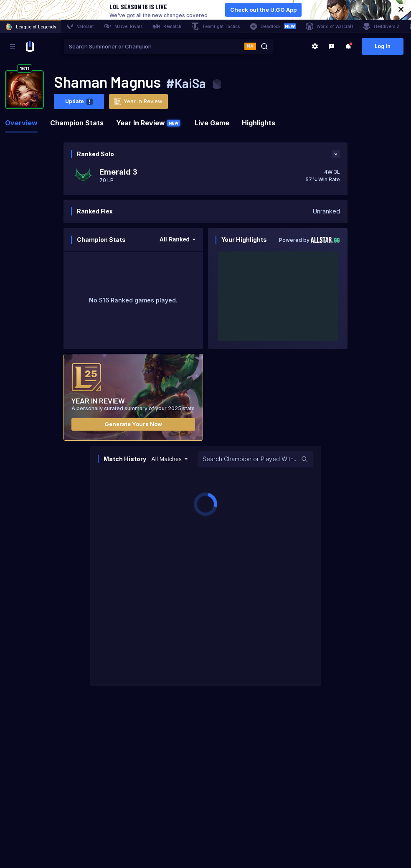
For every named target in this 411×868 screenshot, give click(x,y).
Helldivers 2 (381, 26)
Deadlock (273, 26)
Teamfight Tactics (216, 26)
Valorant (80, 26)
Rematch (167, 26)
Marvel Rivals (123, 26)
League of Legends (30, 27)
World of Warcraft (329, 26)
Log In (383, 46)
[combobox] (154, 46)
